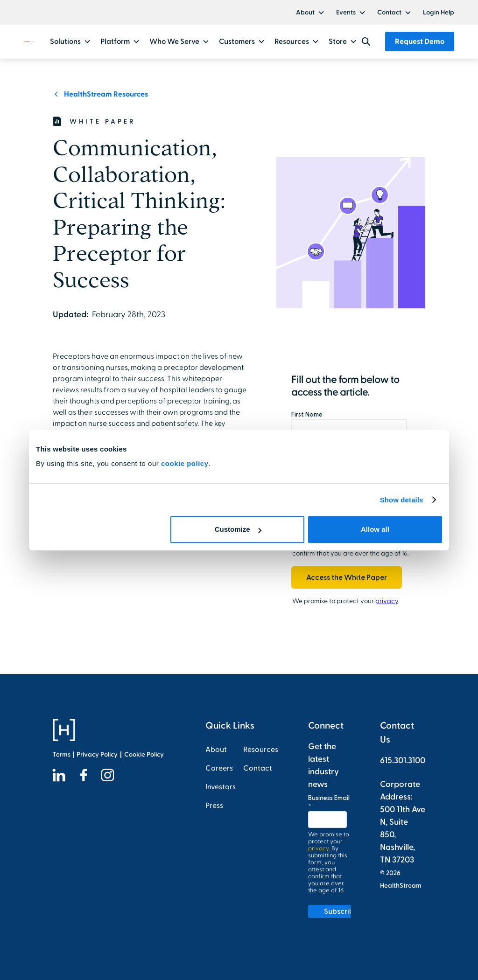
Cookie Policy (144, 754)
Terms (62, 754)
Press (214, 806)
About (305, 12)
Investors (221, 787)
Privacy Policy (97, 754)
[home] (29, 42)
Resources (261, 750)
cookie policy (185, 463)
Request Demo (420, 42)
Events (346, 12)
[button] (310, 12)
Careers (219, 768)
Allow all (375, 529)
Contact (389, 12)
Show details (402, 500)
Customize (238, 529)
